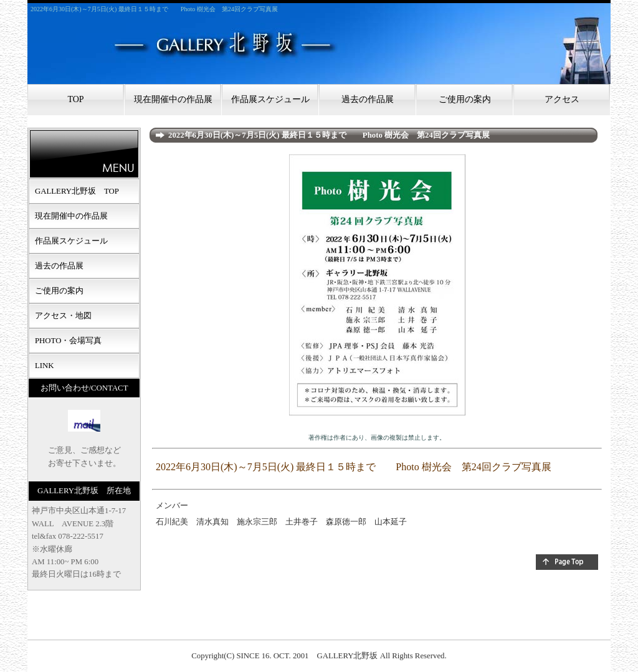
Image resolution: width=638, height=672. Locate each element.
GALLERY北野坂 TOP (77, 191)
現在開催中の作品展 (173, 99)
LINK (45, 366)
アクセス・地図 (63, 316)
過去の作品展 (368, 99)
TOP (75, 99)
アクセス (562, 99)
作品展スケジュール (270, 99)
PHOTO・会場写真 (68, 341)
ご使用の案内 (465, 99)
